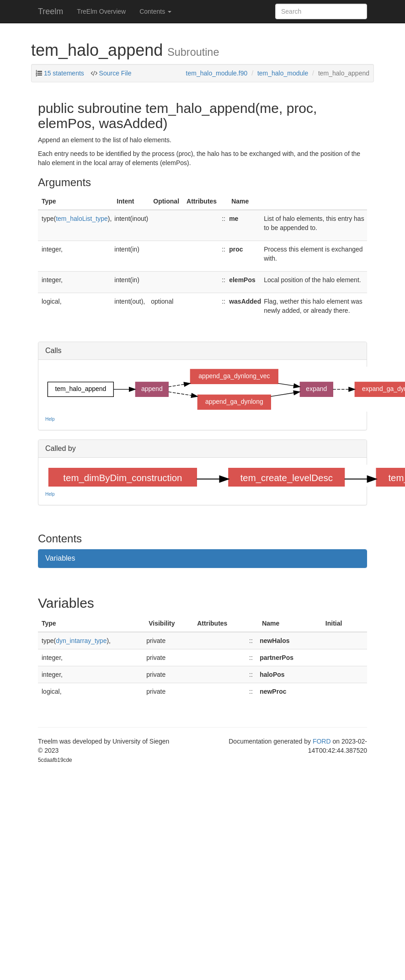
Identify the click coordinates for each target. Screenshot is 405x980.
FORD (322, 741)
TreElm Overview (101, 11)
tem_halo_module (283, 73)
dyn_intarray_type (81, 641)
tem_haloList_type (82, 219)
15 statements (64, 73)
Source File (115, 73)
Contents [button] (155, 11)
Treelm (51, 11)
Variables (60, 558)
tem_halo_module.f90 (217, 73)
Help (50, 419)
